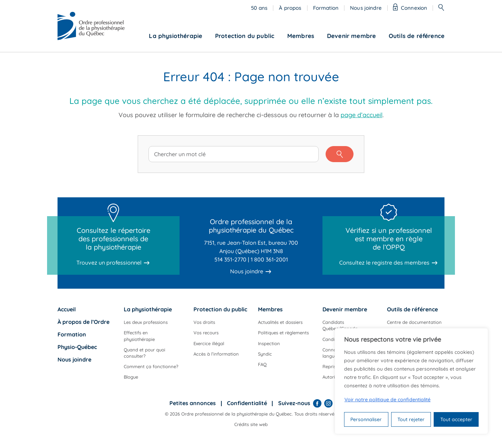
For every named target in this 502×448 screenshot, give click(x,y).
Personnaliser (366, 419)
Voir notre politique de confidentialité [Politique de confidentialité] (387, 400)
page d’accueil (362, 115)
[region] (411, 381)
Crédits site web (251, 424)
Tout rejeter (411, 419)
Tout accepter (456, 419)
